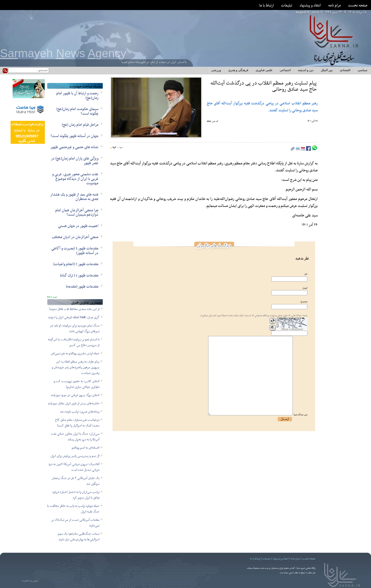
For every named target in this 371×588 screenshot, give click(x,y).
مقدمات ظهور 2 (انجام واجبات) (76, 264)
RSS (49, 297)
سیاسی (362, 70)
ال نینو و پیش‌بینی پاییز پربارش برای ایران (75, 456)
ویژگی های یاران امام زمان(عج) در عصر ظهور (75, 161)
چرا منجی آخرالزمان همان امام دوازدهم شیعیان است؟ (77, 213)
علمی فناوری (264, 70)
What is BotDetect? (292, 329)
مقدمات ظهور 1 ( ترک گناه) (79, 275)
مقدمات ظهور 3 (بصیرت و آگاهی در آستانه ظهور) (75, 251)
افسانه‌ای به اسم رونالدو (86, 448)
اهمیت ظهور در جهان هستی (78, 226)
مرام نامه (335, 5)
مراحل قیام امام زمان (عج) (80, 125)
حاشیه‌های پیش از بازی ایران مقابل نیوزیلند (74, 404)
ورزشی (216, 70)
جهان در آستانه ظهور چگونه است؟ (74, 136)
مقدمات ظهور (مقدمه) (82, 287)
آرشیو (55, 297)
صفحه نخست (358, 5)
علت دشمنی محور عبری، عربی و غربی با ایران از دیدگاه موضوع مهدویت (75, 179)
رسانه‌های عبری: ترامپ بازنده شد (80, 412)
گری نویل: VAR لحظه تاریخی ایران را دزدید (74, 317)
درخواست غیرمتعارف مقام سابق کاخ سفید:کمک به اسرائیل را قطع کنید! (77, 423)
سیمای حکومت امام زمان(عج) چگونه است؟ (77, 111)
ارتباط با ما (267, 5)
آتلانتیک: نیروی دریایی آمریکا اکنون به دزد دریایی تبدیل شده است (74, 467)
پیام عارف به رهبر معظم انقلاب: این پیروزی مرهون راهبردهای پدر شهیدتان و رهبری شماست (76, 367)
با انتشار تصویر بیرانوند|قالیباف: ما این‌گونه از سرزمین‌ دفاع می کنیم (74, 342)
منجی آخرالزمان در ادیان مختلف (75, 237)
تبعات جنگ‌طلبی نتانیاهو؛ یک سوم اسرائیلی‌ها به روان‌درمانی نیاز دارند (79, 537)
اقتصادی (345, 70)
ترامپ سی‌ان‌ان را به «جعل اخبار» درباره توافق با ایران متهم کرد (76, 495)
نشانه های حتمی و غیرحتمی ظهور (74, 147)
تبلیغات (287, 5)
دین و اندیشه (306, 70)
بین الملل (327, 70)
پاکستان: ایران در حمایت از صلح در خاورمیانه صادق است (154, 62)
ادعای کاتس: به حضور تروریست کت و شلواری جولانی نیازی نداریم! (77, 384)
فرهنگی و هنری (238, 70)
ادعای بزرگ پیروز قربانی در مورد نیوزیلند (75, 395)
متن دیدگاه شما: (300, 415)
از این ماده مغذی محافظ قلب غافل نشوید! (74, 309)
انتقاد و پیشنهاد (310, 5)
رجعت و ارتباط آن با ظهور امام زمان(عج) (77, 96)
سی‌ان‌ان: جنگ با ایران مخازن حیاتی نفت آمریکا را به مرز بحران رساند (75, 437)
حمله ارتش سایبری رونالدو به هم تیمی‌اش (75, 354)
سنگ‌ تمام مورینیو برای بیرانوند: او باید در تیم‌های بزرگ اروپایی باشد (75, 329)
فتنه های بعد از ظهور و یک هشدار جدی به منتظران (74, 197)
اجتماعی (285, 70)
